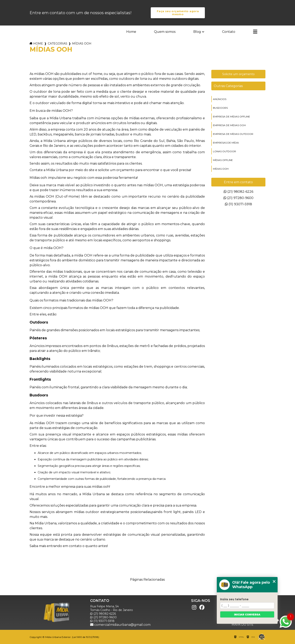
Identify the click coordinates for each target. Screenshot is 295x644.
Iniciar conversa (247, 615)
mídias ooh (221, 169)
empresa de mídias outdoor (233, 134)
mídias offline (223, 160)
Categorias (58, 44)
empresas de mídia (226, 143)
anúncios (220, 99)
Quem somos (165, 32)
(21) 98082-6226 (238, 192)
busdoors (220, 108)
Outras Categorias (228, 86)
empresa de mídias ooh (229, 125)
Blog (197, 32)
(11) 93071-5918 (238, 204)
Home (131, 32)
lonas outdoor (224, 151)
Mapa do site (243, 625)
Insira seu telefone (234, 599)
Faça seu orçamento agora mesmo (178, 13)
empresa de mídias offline (231, 117)
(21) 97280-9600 (238, 198)
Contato (229, 32)
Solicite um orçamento (238, 74)
